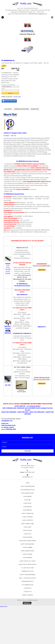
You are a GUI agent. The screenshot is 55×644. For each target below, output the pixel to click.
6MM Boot (8, 333)
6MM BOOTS (42, 327)
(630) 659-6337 (33, 14)
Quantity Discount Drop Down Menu (8, 85)
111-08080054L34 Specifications (14, 194)
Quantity (3, 89)
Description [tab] (8, 109)
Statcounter (4, 607)
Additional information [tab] (21, 109)
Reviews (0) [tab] (35, 109)
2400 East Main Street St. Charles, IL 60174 (27, 467)
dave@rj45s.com (42, 14)
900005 (8, 264)
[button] (27, 451)
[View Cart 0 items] (4, 66)
